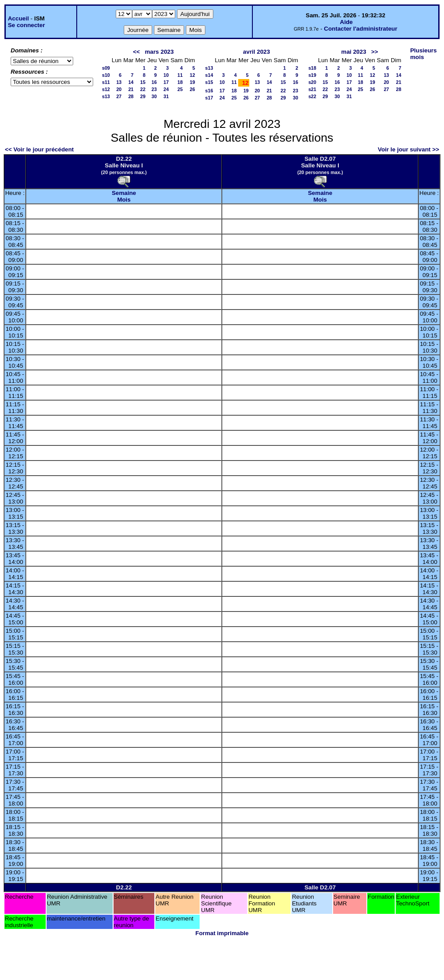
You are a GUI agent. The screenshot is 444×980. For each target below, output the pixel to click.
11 (180, 75)
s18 (312, 68)
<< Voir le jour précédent (39, 149)
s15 (209, 82)
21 (131, 89)
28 (131, 96)
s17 (209, 98)
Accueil (18, 18)
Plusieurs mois (424, 54)
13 (119, 82)
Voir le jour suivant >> (409, 149)
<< (137, 52)
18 (180, 82)
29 (143, 96)
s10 (106, 75)
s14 (209, 75)
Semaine (124, 193)
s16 (209, 91)
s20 (312, 82)
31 (166, 96)
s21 (312, 89)
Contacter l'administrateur (360, 29)
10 (166, 75)
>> (375, 52)
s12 (106, 89)
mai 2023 (354, 52)
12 (193, 75)
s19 (312, 75)
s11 (106, 82)
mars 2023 (159, 52)
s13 (106, 96)
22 (143, 89)
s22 (312, 96)
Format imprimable (222, 933)
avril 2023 (257, 52)
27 (119, 96)
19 (193, 82)
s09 (106, 68)
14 (131, 82)
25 (180, 89)
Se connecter (27, 25)
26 (193, 89)
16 (154, 82)
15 (143, 82)
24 (166, 89)
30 (154, 96)
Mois (124, 200)
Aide (346, 22)
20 (119, 89)
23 (154, 89)
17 (166, 82)
